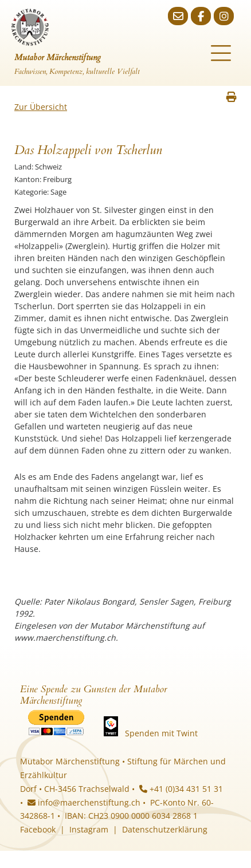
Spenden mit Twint (161, 733)
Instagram (89, 829)
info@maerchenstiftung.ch (84, 802)
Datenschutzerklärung (165, 829)
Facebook (38, 829)
